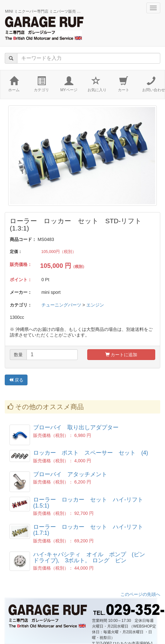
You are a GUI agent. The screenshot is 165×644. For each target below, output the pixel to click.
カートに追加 (121, 355)
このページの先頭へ (140, 594)
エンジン (95, 305)
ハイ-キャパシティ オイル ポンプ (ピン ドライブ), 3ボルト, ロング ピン (92, 557)
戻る (16, 380)
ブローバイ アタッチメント (70, 474)
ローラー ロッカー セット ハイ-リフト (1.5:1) (91, 503)
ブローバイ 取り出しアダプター (76, 427)
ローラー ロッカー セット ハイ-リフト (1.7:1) (91, 530)
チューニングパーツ (61, 305)
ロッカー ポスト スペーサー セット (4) (91, 453)
